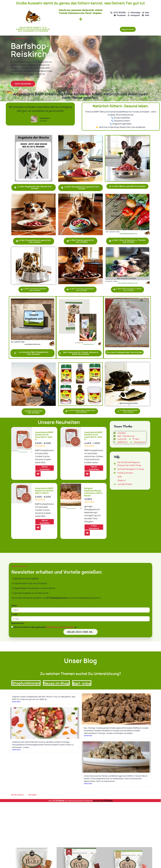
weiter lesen (16, 702)
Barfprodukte (17, 795)
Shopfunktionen (26, 683)
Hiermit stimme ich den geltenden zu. (45, 627)
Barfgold (32, 795)
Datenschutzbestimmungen (60, 627)
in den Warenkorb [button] (94, 527)
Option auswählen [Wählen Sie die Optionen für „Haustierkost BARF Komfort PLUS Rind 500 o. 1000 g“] (45, 522)
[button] (4, 114)
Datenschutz (18, 623)
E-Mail (14, 614)
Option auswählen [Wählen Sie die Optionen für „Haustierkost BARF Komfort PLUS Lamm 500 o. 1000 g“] (94, 468)
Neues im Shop (56, 683)
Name (14, 605)
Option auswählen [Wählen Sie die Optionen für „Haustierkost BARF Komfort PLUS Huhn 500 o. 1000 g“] (45, 468)
